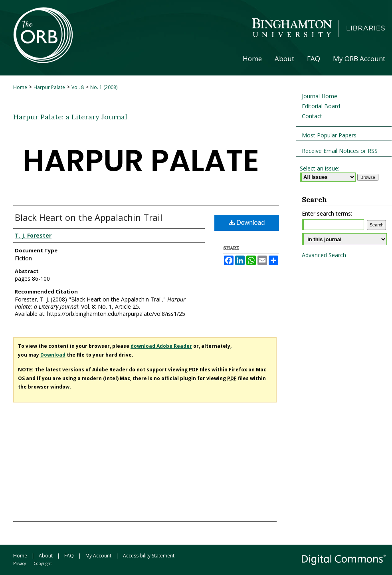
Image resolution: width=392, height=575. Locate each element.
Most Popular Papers (329, 135)
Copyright (43, 563)
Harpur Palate (49, 87)
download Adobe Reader (161, 346)
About (46, 556)
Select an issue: (320, 168)
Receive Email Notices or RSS (340, 151)
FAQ (69, 556)
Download (247, 223)
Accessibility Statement (149, 556)
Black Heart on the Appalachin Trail (89, 217)
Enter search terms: (327, 213)
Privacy (20, 563)
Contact (312, 116)
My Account (98, 556)
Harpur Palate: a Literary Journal (70, 117)
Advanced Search (324, 255)
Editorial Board (321, 106)
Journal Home (320, 96)
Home (20, 87)
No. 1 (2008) (104, 87)
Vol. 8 (78, 87)
